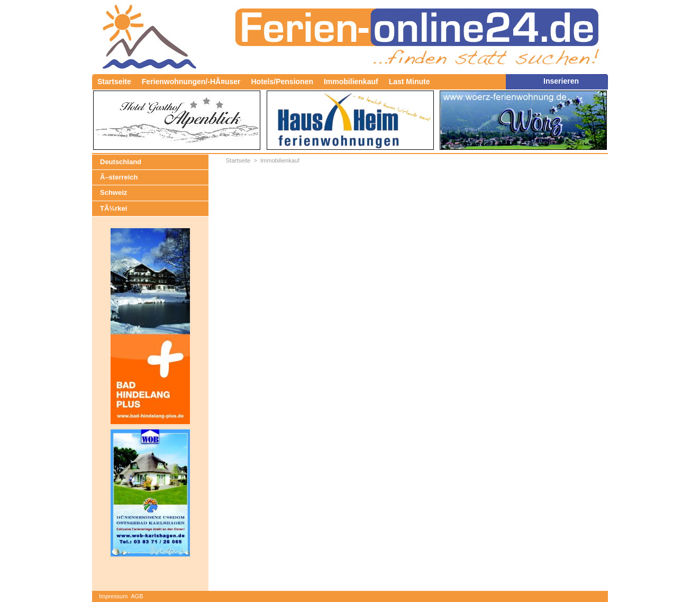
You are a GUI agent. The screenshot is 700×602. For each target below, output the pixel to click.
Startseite (114, 82)
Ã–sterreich (119, 177)
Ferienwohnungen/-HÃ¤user (191, 82)
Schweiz (113, 192)
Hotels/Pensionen (282, 82)
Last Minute (410, 82)
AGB (137, 596)
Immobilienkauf (351, 82)
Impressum (113, 596)
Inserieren (561, 81)
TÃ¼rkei (113, 208)
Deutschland (121, 162)
